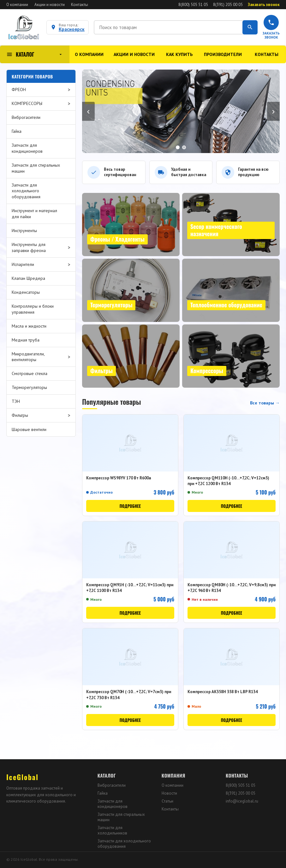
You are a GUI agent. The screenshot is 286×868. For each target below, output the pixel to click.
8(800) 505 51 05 (193, 5)
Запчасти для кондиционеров (113, 804)
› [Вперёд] (273, 111)
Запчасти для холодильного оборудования (124, 844)
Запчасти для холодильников (112, 830)
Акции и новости (50, 5)
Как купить (179, 54)
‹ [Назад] (88, 111)
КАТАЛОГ (35, 54)
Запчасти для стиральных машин (121, 817)
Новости (169, 793)
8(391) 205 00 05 (228, 5)
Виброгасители (112, 785)
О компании (17, 5)
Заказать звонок (264, 5)
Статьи (167, 801)
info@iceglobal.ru (242, 801)
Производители (223, 54)
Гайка (103, 793)
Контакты (80, 5)
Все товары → (265, 403)
